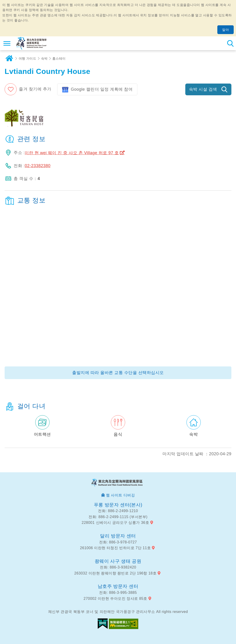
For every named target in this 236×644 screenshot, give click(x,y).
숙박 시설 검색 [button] (203, 89)
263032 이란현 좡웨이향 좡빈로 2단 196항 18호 (115, 573)
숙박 (44, 58)
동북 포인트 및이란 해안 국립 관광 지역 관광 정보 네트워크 (31, 43)
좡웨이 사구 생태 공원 (118, 561)
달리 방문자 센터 (118, 536)
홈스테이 (59, 58)
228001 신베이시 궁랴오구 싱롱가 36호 (115, 523)
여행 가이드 (28, 58)
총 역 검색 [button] (230, 43)
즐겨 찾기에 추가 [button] (35, 89)
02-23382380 (38, 166)
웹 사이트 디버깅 (120, 495)
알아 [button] (226, 30)
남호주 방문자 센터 (118, 586)
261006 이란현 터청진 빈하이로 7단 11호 (115, 548)
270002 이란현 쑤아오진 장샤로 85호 (115, 599)
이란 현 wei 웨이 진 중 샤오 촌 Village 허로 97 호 (72, 153)
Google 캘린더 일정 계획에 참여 (102, 89)
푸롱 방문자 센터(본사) (118, 505)
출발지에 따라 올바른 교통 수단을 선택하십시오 (118, 373)
